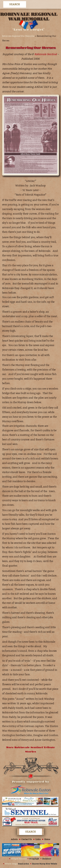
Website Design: (17, 864)
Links (38, 839)
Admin (14, 839)
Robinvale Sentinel (46, 54)
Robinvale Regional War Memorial (18, 36)
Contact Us (27, 839)
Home (47, 839)
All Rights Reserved (18, 859)
